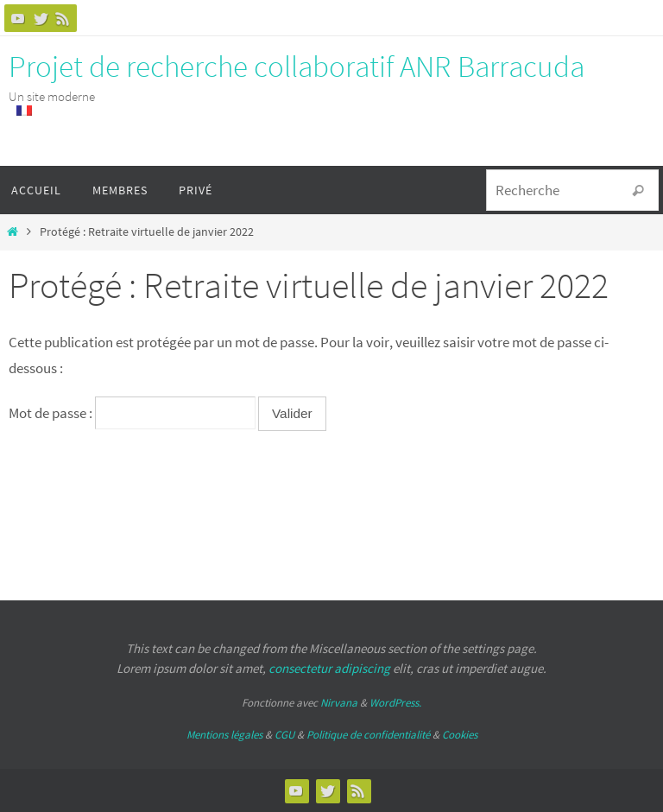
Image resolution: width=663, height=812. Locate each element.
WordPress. (395, 703)
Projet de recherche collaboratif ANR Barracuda (297, 67)
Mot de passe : (132, 413)
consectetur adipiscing (329, 668)
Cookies (460, 735)
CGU (284, 735)
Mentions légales (224, 735)
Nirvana (339, 703)
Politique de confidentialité (368, 735)
